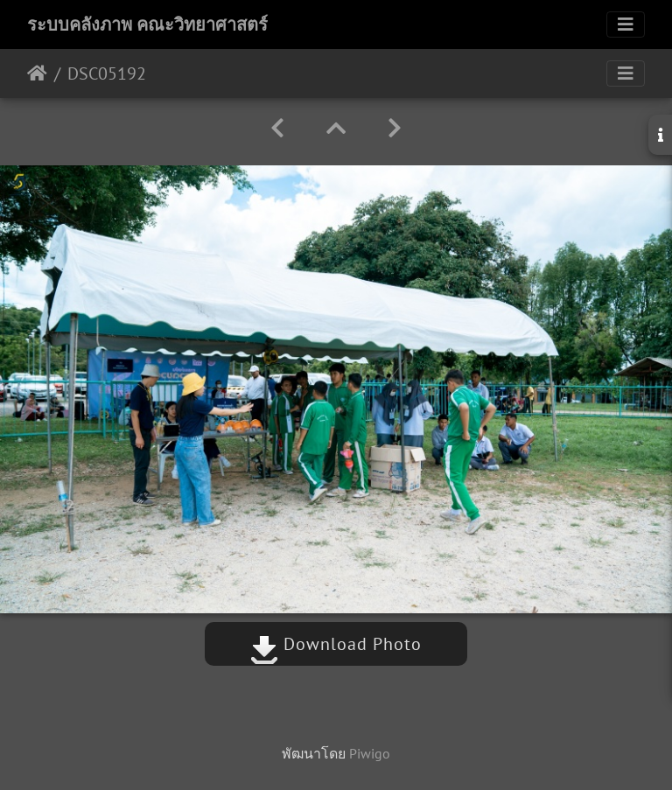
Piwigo (370, 753)
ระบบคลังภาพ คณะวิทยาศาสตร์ (147, 24)
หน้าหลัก (37, 73)
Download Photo (336, 644)
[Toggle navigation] (626, 24)
